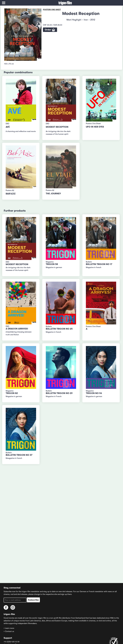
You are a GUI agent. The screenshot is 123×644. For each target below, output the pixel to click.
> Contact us (9, 631)
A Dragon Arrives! (17, 329)
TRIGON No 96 (94, 393)
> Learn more (9, 628)
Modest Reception (57, 127)
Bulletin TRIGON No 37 (19, 455)
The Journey (53, 194)
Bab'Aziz (11, 194)
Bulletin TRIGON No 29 (59, 393)
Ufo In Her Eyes (95, 127)
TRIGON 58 (52, 264)
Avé (8, 127)
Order (50, 30)
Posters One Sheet (52, 10)
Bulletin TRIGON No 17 (99, 264)
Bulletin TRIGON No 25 (59, 329)
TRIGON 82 (12, 393)
